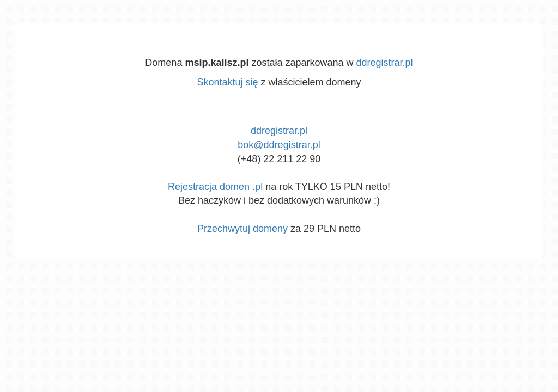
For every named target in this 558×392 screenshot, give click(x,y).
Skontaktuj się (227, 82)
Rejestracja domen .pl (215, 187)
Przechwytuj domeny (242, 229)
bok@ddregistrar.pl (279, 145)
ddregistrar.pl (385, 63)
